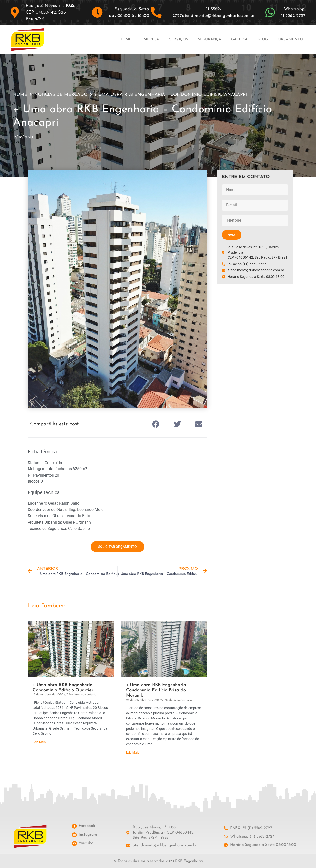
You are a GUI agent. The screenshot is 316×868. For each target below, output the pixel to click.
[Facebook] (74, 826)
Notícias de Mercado (61, 95)
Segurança (210, 39)
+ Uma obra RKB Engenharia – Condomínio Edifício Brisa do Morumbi (158, 690)
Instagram (88, 835)
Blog (263, 39)
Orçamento (290, 39)
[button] (156, 424)
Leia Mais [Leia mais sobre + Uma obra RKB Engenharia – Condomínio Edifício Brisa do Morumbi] (133, 753)
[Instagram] (74, 835)
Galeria (239, 39)
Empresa (150, 39)
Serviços (179, 39)
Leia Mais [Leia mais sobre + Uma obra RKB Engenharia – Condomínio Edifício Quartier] (39, 742)
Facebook (87, 826)
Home (125, 39)
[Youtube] (74, 843)
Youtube (86, 843)
